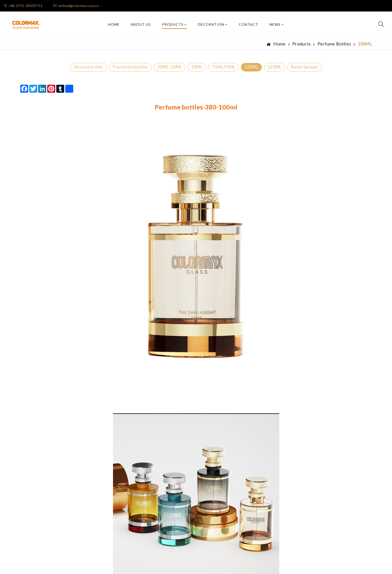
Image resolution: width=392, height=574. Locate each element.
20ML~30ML (161, 70)
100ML (261, 70)
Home (114, 25)
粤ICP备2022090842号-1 (232, 562)
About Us (141, 25)
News (277, 25)
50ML (195, 70)
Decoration (213, 25)
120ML (289, 70)
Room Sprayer (325, 70)
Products (174, 25)
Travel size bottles (116, 70)
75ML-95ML (227, 70)
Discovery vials (68, 70)
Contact (248, 25)
